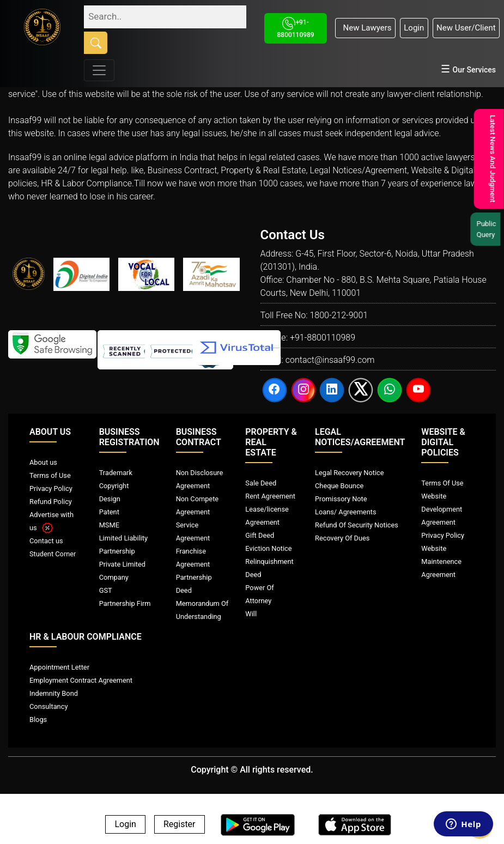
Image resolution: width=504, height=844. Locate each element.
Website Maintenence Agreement (441, 561)
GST (106, 590)
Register (180, 825)
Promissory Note (341, 499)
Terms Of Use (442, 483)
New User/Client (466, 28)
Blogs (38, 719)
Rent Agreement (270, 496)
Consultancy (48, 706)
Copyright (114, 486)
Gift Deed (260, 535)
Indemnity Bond (54, 693)
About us (43, 462)
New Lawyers (365, 28)
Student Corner (53, 554)
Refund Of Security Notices (357, 525)
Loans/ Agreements (345, 512)
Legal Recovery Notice (349, 473)
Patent (109, 512)
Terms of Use (50, 475)
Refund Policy (51, 502)
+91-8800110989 (323, 338)
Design (110, 499)
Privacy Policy (51, 488)
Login (414, 28)
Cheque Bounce (339, 486)
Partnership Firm (125, 603)
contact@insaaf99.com (330, 360)
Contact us (46, 541)
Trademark (116, 473)
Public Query (488, 229)
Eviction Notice (268, 548)
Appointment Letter (59, 667)
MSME (109, 525)
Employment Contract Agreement (81, 680)
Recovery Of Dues (342, 538)
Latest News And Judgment (491, 159)
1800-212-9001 (339, 315)
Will (251, 614)
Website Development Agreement (442, 509)
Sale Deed (261, 483)
